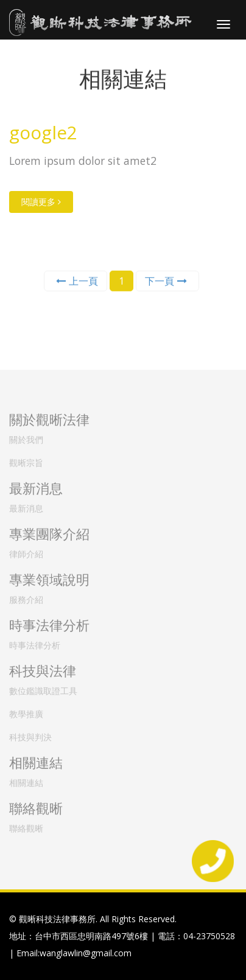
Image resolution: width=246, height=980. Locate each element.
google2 (43, 132)
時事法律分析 (35, 642)
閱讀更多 (41, 202)
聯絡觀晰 (26, 825)
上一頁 (77, 280)
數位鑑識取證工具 (43, 688)
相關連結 (26, 780)
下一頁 (166, 280)
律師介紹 (26, 551)
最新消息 (26, 505)
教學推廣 (26, 711)
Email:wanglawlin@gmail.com (74, 953)
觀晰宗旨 (26, 460)
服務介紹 (26, 596)
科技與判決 (30, 734)
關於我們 (26, 436)
